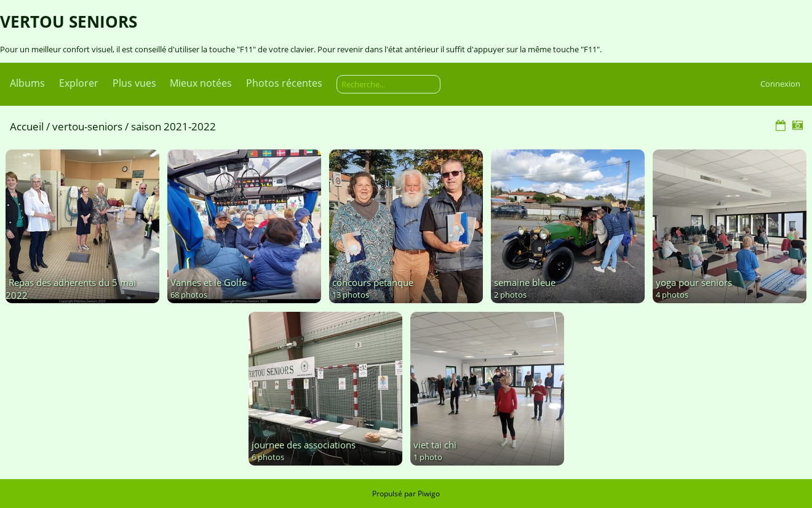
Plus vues (134, 83)
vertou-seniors (87, 126)
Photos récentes (284, 83)
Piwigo (429, 494)
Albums (27, 83)
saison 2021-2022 (173, 126)
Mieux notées (201, 83)
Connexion (780, 84)
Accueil (27, 126)
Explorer (79, 83)
